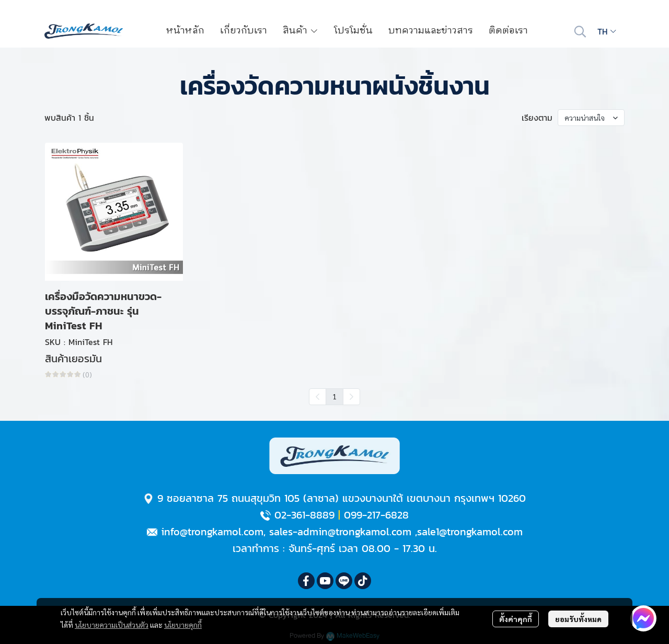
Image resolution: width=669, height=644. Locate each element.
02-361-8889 (304, 515)
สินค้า (301, 31)
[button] (580, 31)
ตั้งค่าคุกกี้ (516, 619)
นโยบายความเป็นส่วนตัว (112, 625)
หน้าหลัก (185, 31)
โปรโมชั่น (353, 31)
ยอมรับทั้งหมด (578, 619)
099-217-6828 (376, 515)
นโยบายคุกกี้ (183, 625)
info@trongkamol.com (212, 532)
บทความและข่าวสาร (431, 31)
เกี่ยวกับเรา (244, 31)
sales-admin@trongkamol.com (340, 532)
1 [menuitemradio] (334, 396)
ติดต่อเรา (508, 31)
